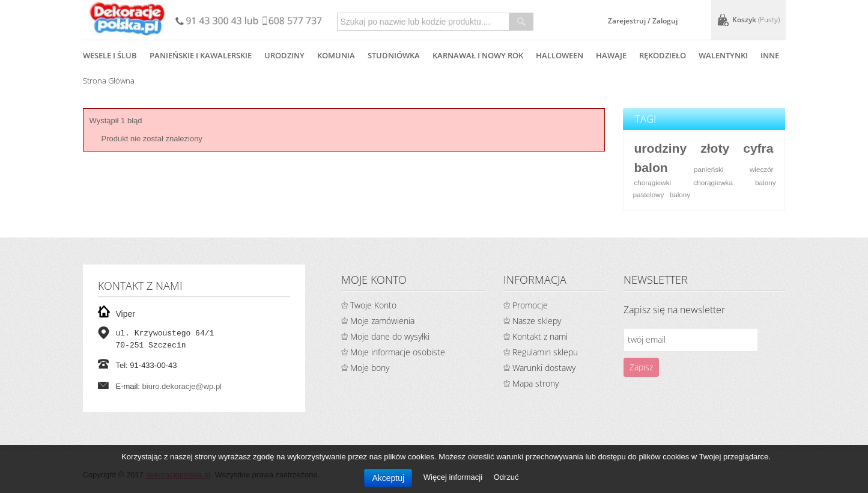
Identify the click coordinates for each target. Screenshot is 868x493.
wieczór (762, 169)
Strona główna (109, 81)
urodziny (660, 148)
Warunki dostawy (544, 368)
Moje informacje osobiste (398, 352)
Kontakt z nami (540, 336)
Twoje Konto (373, 305)
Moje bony (370, 368)
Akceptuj (388, 478)
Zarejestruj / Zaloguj (643, 21)
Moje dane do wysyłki (390, 336)
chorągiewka (713, 182)
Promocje (530, 305)
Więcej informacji (454, 477)
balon (651, 167)
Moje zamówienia (382, 321)
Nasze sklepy (537, 321)
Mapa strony (536, 383)
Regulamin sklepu (545, 352)
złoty (715, 148)
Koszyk (756, 20)
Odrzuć (506, 477)
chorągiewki (652, 182)
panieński (709, 169)
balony (680, 194)
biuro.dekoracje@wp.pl (182, 386)
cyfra (758, 148)
